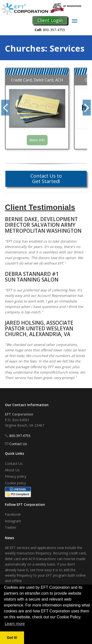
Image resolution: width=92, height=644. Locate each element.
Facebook (13, 514)
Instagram (13, 521)
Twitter (11, 527)
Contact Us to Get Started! (46, 179)
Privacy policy (16, 476)
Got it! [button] (12, 638)
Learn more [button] (15, 624)
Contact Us (18, 444)
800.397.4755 (20, 436)
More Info (37, 140)
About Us (12, 470)
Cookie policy (15, 483)
